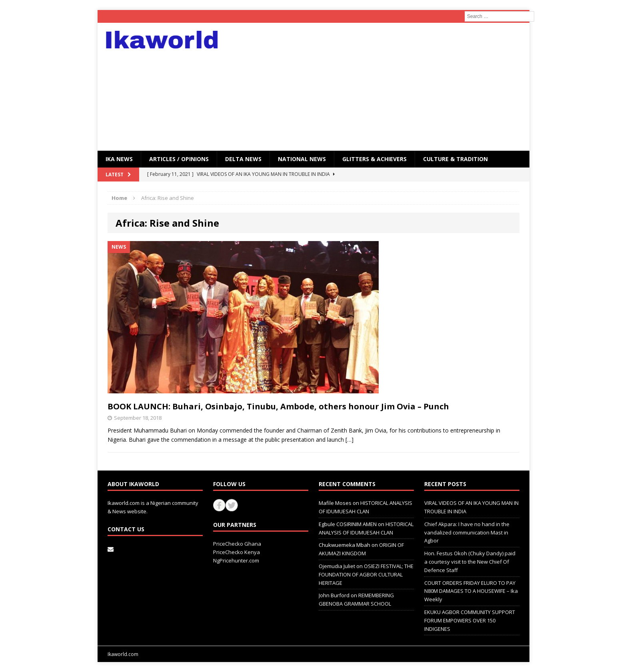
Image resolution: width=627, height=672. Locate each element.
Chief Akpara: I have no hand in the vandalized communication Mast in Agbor (467, 532)
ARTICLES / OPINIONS (179, 159)
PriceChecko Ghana (237, 544)
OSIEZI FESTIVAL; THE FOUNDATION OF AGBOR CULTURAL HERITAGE (366, 574)
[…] (349, 440)
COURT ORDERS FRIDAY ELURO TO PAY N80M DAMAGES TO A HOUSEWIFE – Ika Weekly (471, 591)
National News (302, 159)
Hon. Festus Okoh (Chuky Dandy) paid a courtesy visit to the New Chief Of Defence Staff (470, 562)
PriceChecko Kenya (237, 552)
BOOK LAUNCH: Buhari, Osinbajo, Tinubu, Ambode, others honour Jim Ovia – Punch (278, 406)
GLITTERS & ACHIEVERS (374, 159)
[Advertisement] (383, 87)
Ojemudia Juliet (337, 566)
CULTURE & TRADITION (455, 159)
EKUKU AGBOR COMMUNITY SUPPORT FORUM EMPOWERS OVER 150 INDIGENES (470, 620)
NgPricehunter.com (236, 560)
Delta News (243, 159)
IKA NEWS (119, 159)
